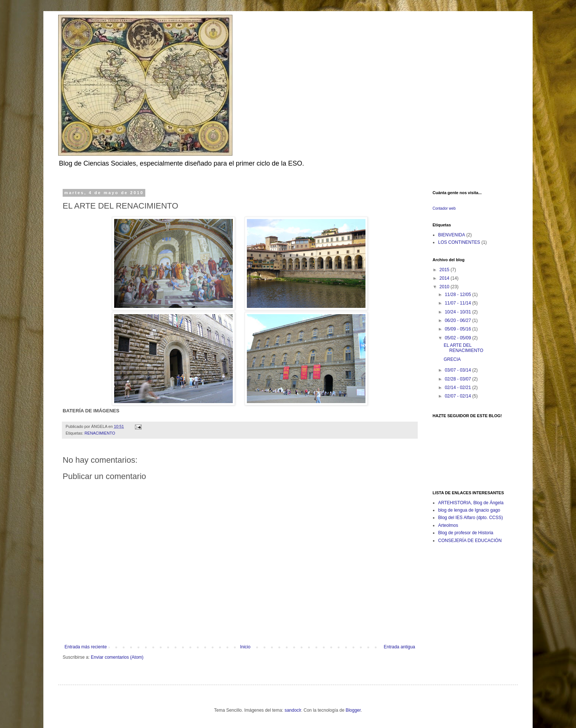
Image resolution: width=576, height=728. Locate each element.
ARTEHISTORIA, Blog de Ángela (471, 503)
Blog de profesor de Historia (466, 533)
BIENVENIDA (452, 235)
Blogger (353, 710)
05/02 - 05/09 (459, 338)
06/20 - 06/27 (459, 320)
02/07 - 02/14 (459, 396)
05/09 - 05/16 (459, 329)
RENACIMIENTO (100, 433)
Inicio (245, 647)
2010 (445, 287)
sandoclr (293, 710)
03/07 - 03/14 (459, 370)
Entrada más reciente (86, 647)
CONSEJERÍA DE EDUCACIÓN (470, 541)
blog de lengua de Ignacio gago (469, 510)
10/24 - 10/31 (459, 312)
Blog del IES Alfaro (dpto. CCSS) (471, 518)
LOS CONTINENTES (459, 242)
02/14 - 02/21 (459, 388)
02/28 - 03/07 (459, 379)
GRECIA (452, 359)
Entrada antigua (399, 647)
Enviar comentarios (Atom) (117, 657)
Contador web (444, 208)
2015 (445, 270)
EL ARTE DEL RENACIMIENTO (464, 348)
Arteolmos (448, 525)
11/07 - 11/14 (459, 303)
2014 (445, 278)
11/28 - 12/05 (459, 295)
